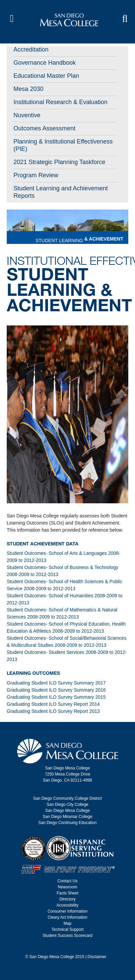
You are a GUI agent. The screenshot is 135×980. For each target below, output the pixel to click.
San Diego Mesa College (67, 811)
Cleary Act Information (67, 917)
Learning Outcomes (33, 673)
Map (67, 923)
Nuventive (27, 115)
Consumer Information (67, 911)
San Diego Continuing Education (67, 823)
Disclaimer (97, 957)
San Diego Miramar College (67, 817)
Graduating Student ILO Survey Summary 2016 (56, 690)
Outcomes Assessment (44, 128)
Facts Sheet (67, 893)
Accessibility (67, 905)
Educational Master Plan (46, 76)
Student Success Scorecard (67, 936)
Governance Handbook (45, 63)
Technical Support (67, 929)
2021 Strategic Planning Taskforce (59, 162)
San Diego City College (67, 804)
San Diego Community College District (67, 798)
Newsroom (67, 887)
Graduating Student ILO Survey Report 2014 (53, 704)
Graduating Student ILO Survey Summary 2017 (56, 683)
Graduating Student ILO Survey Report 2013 (53, 711)
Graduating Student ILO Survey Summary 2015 (56, 697)
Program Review (36, 175)
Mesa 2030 (28, 89)
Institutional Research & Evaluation (60, 102)
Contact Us (67, 881)
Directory (67, 899)
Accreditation (31, 50)
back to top (106, 973)
